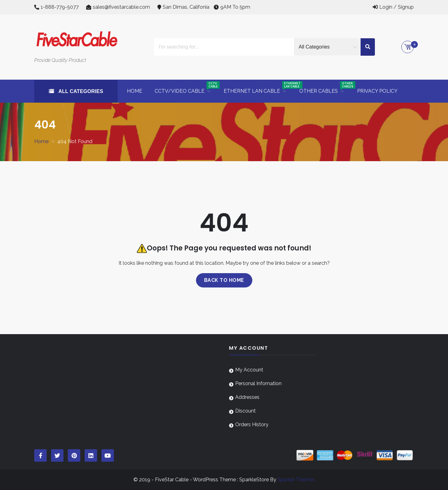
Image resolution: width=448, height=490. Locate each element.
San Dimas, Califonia (186, 7)
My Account (249, 370)
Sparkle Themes (296, 480)
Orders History (252, 425)
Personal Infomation (258, 383)
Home (135, 91)
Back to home (224, 280)
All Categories (80, 91)
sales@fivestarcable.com (121, 7)
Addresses (247, 397)
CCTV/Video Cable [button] (186, 88)
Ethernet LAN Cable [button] (258, 88)
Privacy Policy (377, 91)
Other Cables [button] (325, 88)
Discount (245, 411)
